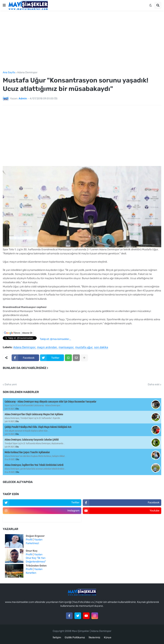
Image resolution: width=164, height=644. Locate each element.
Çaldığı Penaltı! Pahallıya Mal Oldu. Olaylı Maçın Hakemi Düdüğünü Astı (38, 427)
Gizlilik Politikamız (75, 637)
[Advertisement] (82, 41)
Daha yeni (11, 385)
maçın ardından (47, 347)
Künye (108, 637)
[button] (4, 5)
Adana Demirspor (27, 73)
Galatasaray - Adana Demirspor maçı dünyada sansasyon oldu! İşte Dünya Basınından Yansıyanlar (50, 402)
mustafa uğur (84, 347)
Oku (17, 409)
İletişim (57, 637)
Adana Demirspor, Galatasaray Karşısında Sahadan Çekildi (32, 440)
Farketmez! (32, 543)
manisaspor (66, 347)
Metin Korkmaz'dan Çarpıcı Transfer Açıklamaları (27, 452)
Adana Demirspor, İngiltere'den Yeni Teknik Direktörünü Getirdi (34, 465)
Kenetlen (31, 573)
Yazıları (38, 540)
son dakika (101, 347)
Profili (29, 540)
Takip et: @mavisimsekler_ (55, 339)
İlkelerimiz (94, 637)
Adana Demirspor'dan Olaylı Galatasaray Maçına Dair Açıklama (34, 414)
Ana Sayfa (9, 73)
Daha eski (154, 385)
